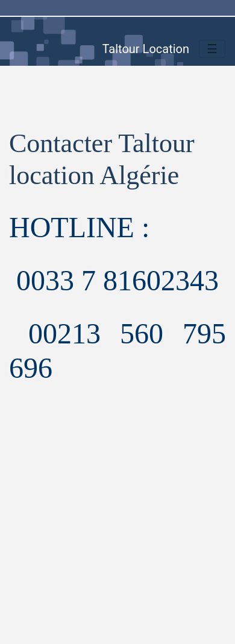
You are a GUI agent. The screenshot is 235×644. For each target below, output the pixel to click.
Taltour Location (146, 49)
